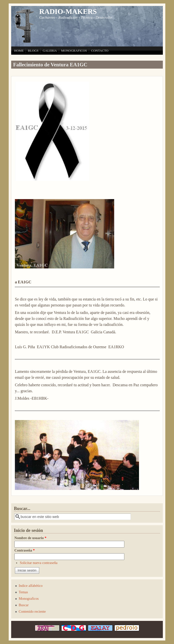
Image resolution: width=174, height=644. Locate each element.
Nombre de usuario (30, 538)
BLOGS (33, 51)
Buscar (24, 605)
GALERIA (50, 51)
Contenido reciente (32, 611)
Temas (23, 592)
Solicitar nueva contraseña (39, 563)
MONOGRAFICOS (74, 51)
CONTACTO (100, 51)
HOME (19, 51)
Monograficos (29, 599)
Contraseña (25, 550)
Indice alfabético (31, 586)
